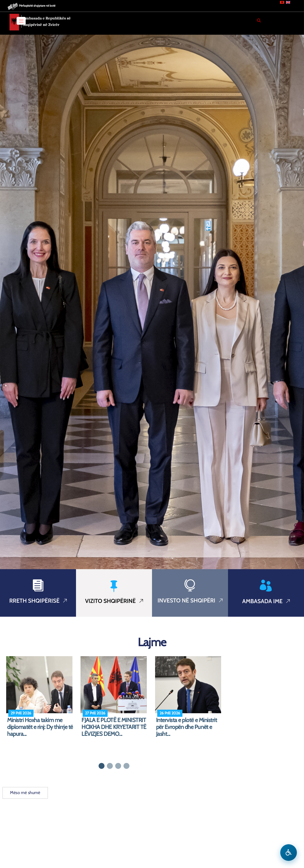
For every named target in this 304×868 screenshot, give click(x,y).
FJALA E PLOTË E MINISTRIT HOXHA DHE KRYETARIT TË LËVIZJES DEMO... (114, 727)
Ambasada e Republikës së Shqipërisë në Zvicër (47, 21)
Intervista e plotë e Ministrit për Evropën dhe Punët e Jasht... (187, 727)
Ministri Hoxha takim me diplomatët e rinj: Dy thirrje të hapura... (40, 727)
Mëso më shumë (25, 793)
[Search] (259, 20)
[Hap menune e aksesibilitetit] (289, 853)
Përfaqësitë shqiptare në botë (37, 6)
